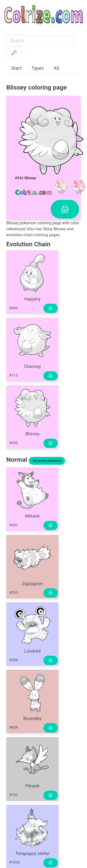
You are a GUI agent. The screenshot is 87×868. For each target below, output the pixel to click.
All (56, 68)
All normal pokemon (47, 461)
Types (38, 68)
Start (16, 68)
